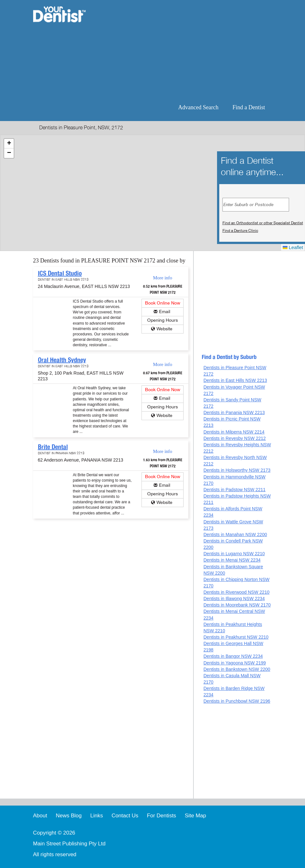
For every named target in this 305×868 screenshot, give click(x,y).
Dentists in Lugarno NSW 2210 (234, 554)
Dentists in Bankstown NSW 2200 (237, 669)
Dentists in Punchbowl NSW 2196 (237, 701)
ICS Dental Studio (60, 273)
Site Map (196, 816)
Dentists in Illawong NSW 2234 (234, 599)
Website (164, 329)
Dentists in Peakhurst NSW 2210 (236, 637)
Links (97, 816)
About (40, 816)
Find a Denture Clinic (240, 231)
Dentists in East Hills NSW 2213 (235, 380)
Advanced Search (198, 107)
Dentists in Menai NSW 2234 (232, 560)
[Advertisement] (184, 51)
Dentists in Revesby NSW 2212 (234, 438)
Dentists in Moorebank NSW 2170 (237, 605)
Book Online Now (163, 303)
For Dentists (162, 816)
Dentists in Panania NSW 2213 (234, 412)
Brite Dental (53, 447)
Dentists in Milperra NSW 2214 (234, 432)
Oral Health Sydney (62, 360)
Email (165, 312)
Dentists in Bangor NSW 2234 (233, 656)
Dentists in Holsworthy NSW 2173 (237, 470)
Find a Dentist (249, 107)
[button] (9, 144)
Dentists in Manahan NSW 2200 (235, 534)
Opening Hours (163, 320)
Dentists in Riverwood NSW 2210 (236, 592)
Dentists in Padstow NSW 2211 (234, 490)
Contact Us (125, 816)
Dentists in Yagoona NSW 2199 (235, 663)
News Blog (69, 816)
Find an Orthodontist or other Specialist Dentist (263, 223)
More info (163, 278)
